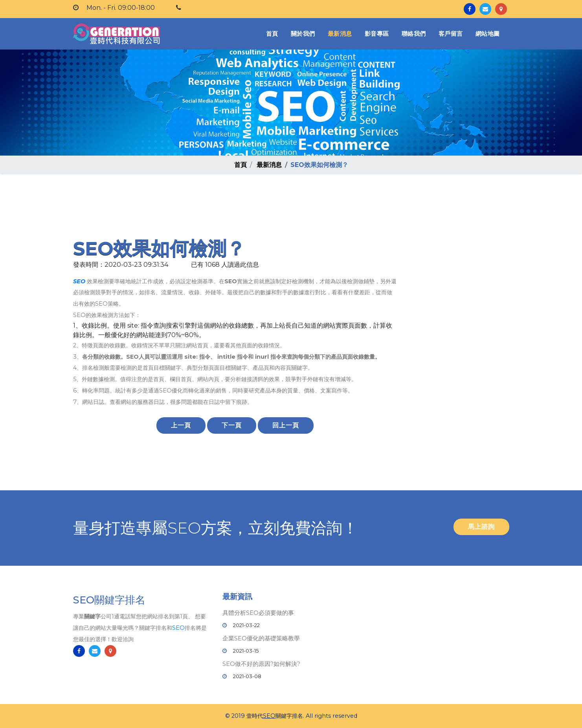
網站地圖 (488, 34)
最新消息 (340, 34)
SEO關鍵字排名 (109, 600)
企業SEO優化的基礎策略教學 (261, 638)
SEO (79, 281)
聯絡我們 (414, 34)
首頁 (274, 33)
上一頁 (181, 425)
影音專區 (377, 34)
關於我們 (303, 34)
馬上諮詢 (481, 527)
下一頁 (232, 425)
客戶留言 (451, 34)
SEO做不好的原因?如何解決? (261, 664)
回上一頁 (286, 425)
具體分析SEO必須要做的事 (258, 613)
